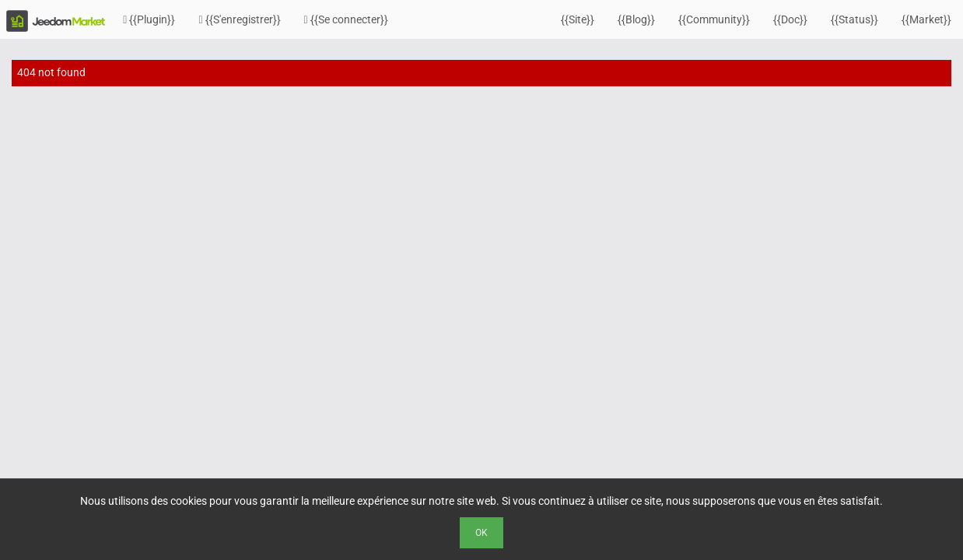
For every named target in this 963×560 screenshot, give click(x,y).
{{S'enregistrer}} (239, 19)
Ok (481, 533)
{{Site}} (578, 19)
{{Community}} (714, 19)
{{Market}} (926, 19)
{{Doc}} (790, 19)
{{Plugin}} (149, 19)
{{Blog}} (636, 19)
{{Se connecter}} (346, 19)
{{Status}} (854, 19)
